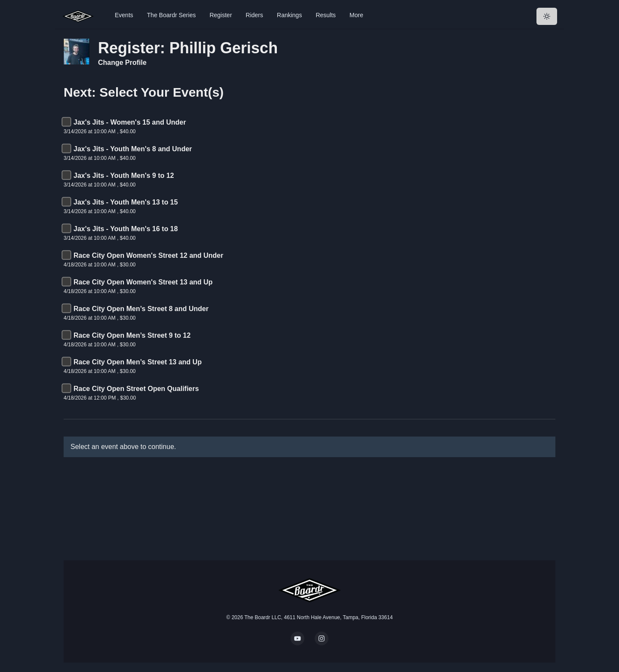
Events (124, 15)
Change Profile (122, 63)
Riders (254, 15)
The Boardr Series (172, 15)
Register (221, 15)
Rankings (289, 15)
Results (326, 15)
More (356, 15)
